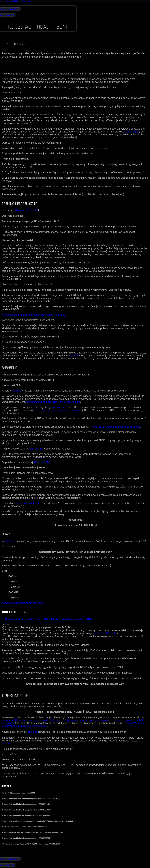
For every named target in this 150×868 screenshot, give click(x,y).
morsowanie (132, 132)
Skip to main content (22, 1)
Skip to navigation (7, 1)
